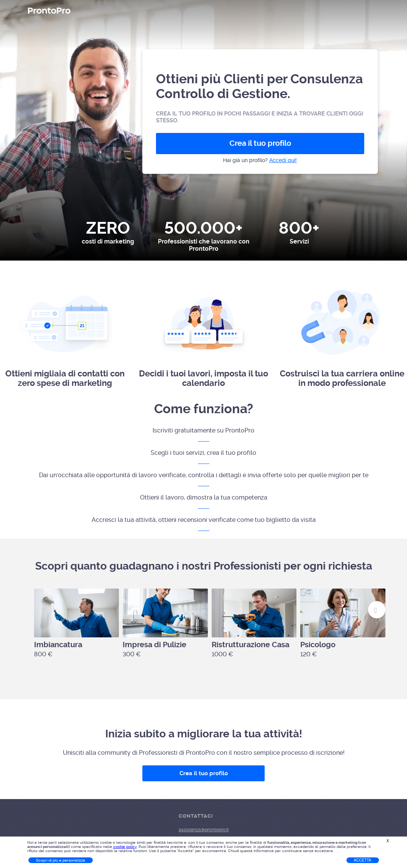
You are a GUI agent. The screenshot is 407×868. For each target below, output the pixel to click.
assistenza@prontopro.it (204, 830)
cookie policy (125, 847)
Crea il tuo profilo (260, 143)
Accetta (363, 860)
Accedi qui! (283, 160)
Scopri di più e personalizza (61, 860)
